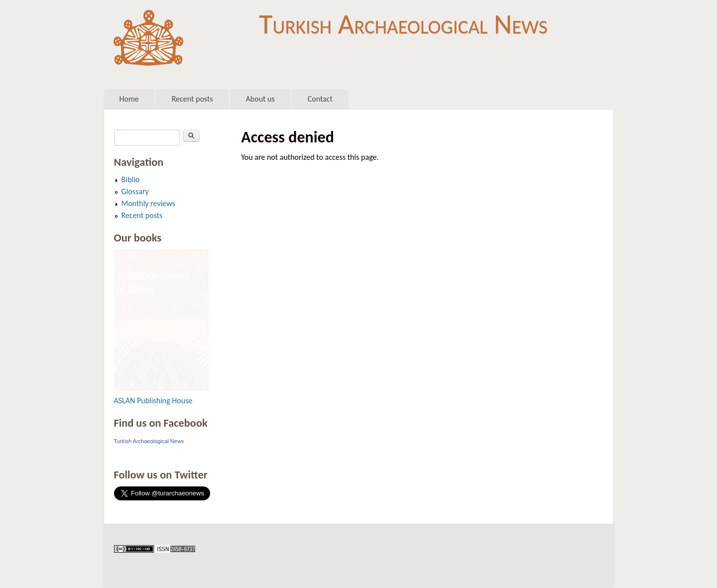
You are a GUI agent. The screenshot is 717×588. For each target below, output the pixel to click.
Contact (320, 99)
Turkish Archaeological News (403, 24)
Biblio (131, 179)
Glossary (135, 191)
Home (129, 99)
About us (260, 99)
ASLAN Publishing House (153, 401)
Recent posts (192, 99)
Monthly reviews (148, 203)
